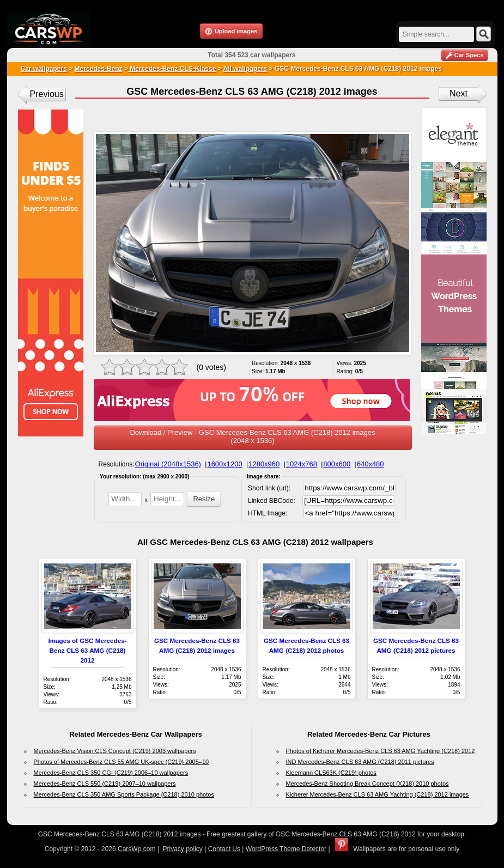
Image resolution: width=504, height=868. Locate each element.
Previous (47, 94)
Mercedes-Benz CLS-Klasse (172, 69)
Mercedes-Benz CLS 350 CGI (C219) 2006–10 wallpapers (111, 773)
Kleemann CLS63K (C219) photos (331, 773)
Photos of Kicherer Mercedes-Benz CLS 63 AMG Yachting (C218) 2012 (381, 751)
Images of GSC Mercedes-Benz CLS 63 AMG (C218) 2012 (87, 650)
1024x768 (302, 464)
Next (459, 93)
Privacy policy (182, 849)
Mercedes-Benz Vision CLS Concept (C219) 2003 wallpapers (115, 751)
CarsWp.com (136, 849)
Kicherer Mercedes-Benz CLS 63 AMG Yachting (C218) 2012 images (378, 794)
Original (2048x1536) (168, 464)
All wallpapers (245, 69)
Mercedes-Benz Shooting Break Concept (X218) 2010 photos (368, 784)
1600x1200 (224, 464)
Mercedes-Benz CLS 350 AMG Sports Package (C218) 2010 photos (124, 794)
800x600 (337, 464)
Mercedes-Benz (99, 69)
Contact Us (224, 849)
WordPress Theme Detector (286, 849)
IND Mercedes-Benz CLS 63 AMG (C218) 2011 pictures (360, 762)
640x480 (371, 464)
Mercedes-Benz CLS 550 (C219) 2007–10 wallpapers (105, 784)
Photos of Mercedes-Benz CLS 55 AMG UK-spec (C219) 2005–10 (122, 762)
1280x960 (264, 464)
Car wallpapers (44, 69)
